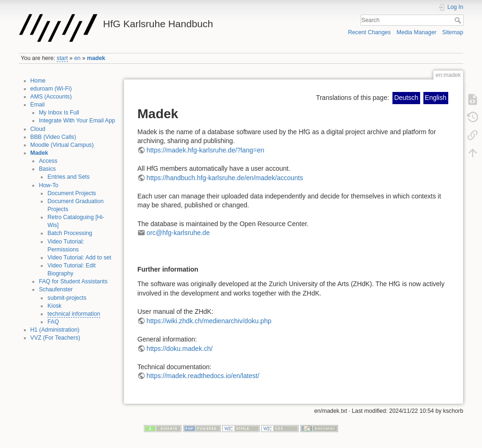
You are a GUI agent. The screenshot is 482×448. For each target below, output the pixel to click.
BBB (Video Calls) (53, 137)
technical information (74, 314)
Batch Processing (70, 233)
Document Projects (72, 193)
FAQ (53, 322)
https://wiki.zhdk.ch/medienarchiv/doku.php (209, 321)
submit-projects (67, 298)
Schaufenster (56, 289)
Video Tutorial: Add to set (79, 258)
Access (48, 161)
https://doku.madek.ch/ (180, 349)
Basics (47, 169)
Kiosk (54, 306)
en (77, 58)
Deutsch (406, 98)
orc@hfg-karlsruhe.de (178, 233)
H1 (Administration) (55, 330)
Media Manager (417, 32)
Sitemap (453, 32)
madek (96, 58)
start (62, 58)
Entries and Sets (68, 177)
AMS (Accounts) (51, 97)
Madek (39, 153)
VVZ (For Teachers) (56, 338)
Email (38, 105)
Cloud (38, 129)
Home (38, 81)
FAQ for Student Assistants (73, 281)
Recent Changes (369, 32)
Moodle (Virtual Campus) (62, 145)
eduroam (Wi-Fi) (51, 89)
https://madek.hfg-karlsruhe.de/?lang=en (206, 150)
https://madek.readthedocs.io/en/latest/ (203, 376)
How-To (49, 185)
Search (459, 20)
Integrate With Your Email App (77, 121)
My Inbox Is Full (59, 113)
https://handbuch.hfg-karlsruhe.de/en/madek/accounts (225, 178)
